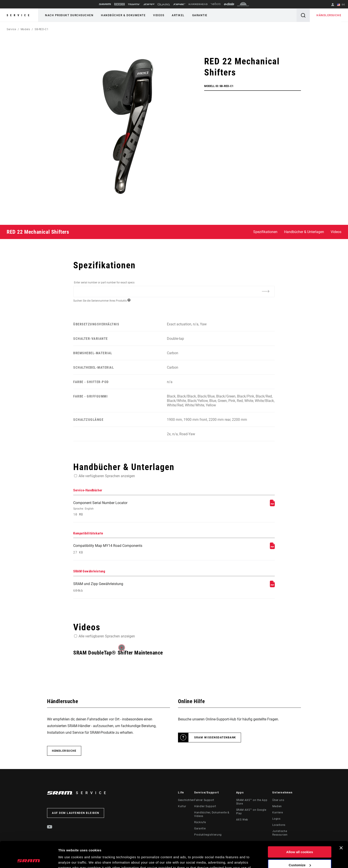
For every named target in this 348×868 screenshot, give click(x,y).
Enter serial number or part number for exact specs (104, 283)
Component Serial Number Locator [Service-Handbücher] (136, 509)
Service (19, 15)
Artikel (178, 15)
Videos (159, 15)
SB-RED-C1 (42, 29)
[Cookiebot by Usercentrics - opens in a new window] (29, 859)
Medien (277, 806)
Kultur (182, 806)
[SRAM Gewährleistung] (272, 586)
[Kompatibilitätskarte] (272, 548)
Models (25, 29)
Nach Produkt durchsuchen (69, 15)
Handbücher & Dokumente (123, 15)
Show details (68, 859)
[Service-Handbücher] (272, 505)
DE (341, 5)
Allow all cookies (300, 826)
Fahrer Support (204, 800)
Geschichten (186, 800)
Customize (300, 839)
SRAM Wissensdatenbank (215, 738)
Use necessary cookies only (300, 852)
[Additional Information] (265, 291)
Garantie (200, 15)
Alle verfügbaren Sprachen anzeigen (107, 476)
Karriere (278, 813)
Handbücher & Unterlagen (304, 232)
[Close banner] (341, 822)
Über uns (278, 800)
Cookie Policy (108, 847)
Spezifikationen (265, 232)
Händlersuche (329, 15)
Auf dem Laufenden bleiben (76, 813)
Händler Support (205, 806)
